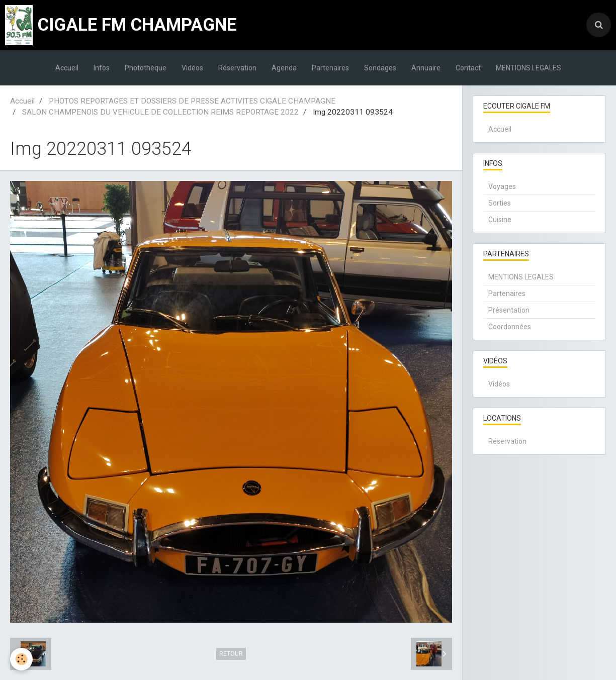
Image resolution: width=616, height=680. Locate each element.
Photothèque (146, 68)
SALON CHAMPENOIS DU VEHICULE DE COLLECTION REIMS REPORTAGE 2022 (160, 112)
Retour (231, 654)
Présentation (509, 310)
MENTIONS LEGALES (529, 68)
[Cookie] (21, 659)
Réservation (237, 68)
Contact (468, 68)
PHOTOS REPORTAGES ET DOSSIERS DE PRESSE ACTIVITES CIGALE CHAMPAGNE (192, 101)
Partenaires (330, 68)
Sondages (380, 68)
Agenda (284, 68)
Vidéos (192, 68)
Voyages (502, 186)
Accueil (67, 68)
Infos (102, 68)
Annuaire (426, 68)
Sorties (500, 203)
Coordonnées (510, 327)
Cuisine (500, 220)
